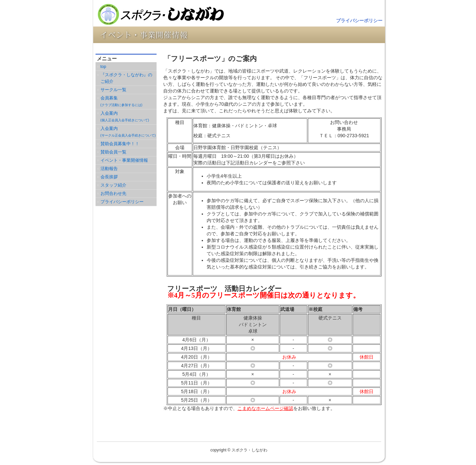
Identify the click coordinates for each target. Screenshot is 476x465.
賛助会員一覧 (113, 152)
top (103, 67)
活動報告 (109, 169)
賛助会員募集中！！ (120, 144)
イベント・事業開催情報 (124, 160)
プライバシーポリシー (359, 21)
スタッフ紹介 (113, 185)
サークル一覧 (113, 90)
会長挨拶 (109, 177)
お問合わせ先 (113, 194)
